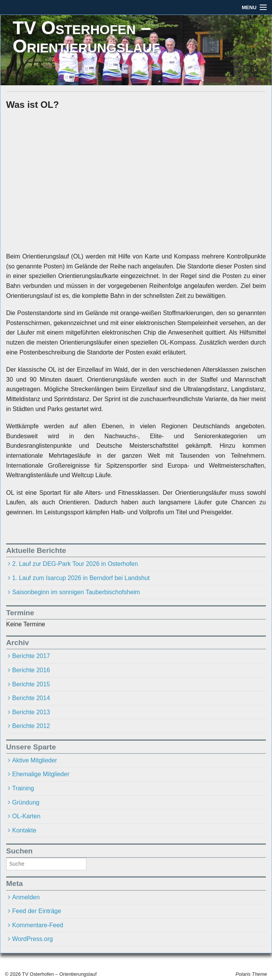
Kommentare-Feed (38, 925)
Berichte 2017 (31, 656)
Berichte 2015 (31, 684)
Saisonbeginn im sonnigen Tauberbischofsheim (76, 592)
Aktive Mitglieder (35, 760)
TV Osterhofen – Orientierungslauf (86, 37)
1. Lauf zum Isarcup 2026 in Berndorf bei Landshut (81, 578)
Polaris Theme (252, 974)
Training (23, 788)
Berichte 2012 (31, 726)
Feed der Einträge (37, 911)
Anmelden (26, 897)
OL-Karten (26, 816)
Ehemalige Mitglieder (41, 774)
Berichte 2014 (31, 698)
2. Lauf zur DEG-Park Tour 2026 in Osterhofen (75, 564)
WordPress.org (33, 939)
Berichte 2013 (31, 712)
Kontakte (24, 830)
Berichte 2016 (31, 670)
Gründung (26, 802)
